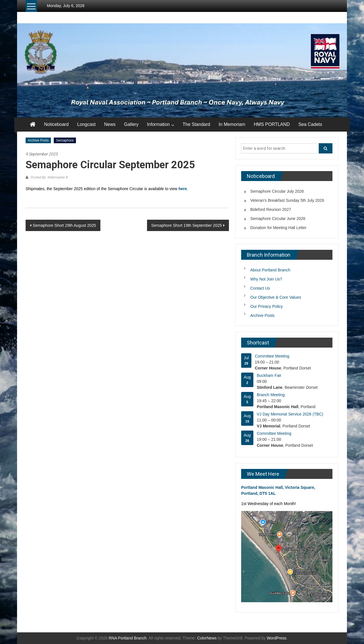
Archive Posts (38, 140)
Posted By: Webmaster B (48, 177)
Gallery (131, 124)
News (110, 124)
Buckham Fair (269, 375)
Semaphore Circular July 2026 (277, 191)
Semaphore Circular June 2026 (278, 219)
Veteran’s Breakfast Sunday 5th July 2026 (287, 200)
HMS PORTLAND (272, 124)
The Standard (196, 124)
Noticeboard (56, 124)
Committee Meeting (272, 356)
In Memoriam (232, 124)
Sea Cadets (310, 124)
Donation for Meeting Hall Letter (278, 228)
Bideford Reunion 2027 (271, 209)
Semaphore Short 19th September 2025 (187, 225)
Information (158, 124)
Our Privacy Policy (266, 306)
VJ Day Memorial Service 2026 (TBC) (290, 414)
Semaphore (65, 140)
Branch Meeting (271, 395)
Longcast (86, 124)
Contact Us (260, 288)
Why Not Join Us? (266, 279)
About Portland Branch (270, 270)
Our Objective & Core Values (276, 297)
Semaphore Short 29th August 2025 (64, 225)
